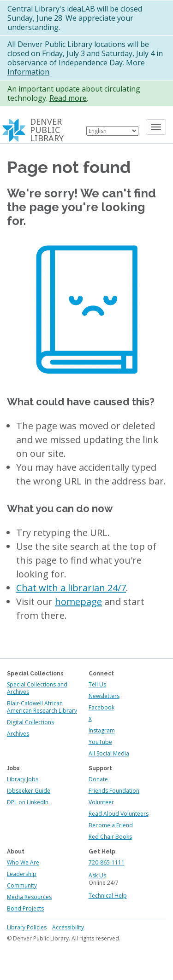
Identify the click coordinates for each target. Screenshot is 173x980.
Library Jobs (23, 779)
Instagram (102, 730)
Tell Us (97, 684)
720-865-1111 (107, 862)
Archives (18, 734)
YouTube (100, 742)
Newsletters (104, 696)
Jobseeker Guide (29, 791)
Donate (98, 779)
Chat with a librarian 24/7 (71, 588)
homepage (78, 602)
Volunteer (101, 802)
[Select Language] (112, 131)
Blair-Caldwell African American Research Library (42, 707)
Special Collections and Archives (37, 688)
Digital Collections (30, 722)
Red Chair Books (110, 837)
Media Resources (29, 897)
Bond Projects (25, 908)
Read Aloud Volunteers (119, 814)
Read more (68, 98)
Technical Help (108, 896)
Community (22, 885)
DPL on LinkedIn (28, 802)
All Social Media (109, 753)
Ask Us (97, 875)
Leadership (22, 874)
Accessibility (68, 927)
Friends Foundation (114, 791)
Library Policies (27, 927)
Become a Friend (111, 825)
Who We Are (23, 862)
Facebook (101, 707)
